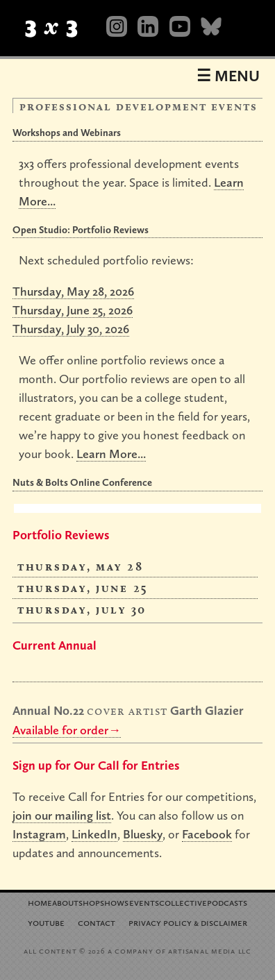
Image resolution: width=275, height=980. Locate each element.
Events (144, 902)
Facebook (207, 834)
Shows (114, 902)
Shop (89, 902)
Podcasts (227, 902)
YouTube (46, 922)
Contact (97, 922)
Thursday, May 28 (80, 566)
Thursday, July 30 (82, 609)
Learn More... (111, 454)
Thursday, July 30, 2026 (71, 329)
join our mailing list (62, 815)
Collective (183, 902)
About (65, 902)
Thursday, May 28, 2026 (73, 291)
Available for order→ (67, 730)
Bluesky (143, 834)
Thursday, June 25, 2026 (73, 310)
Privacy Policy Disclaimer (188, 922)
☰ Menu (228, 76)
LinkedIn (94, 834)
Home (40, 902)
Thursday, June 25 (83, 588)
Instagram (39, 834)
